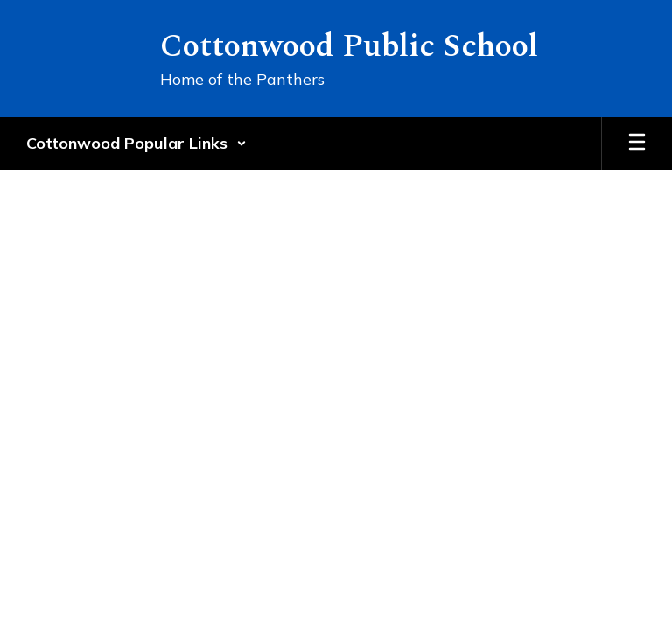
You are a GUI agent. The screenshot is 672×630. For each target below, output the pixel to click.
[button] (136, 143)
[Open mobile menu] (637, 143)
